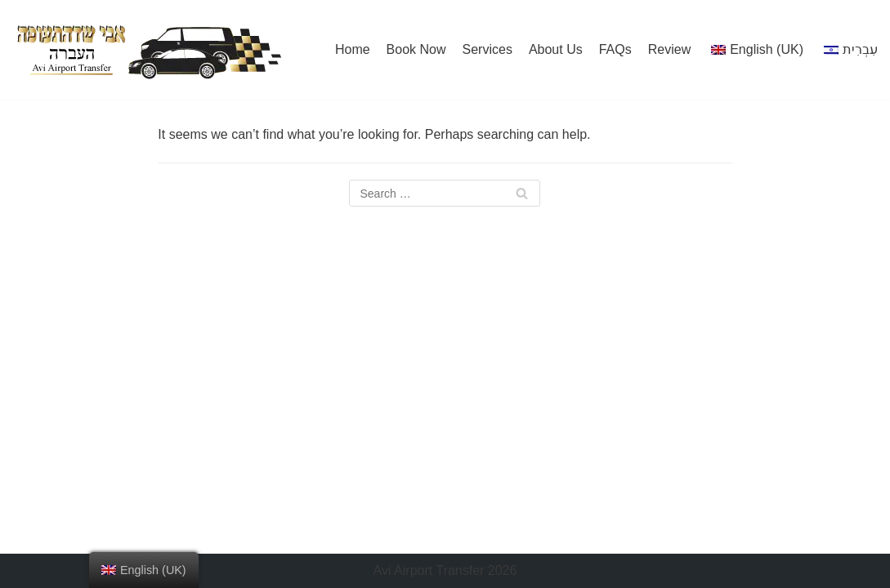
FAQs (615, 49)
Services (487, 49)
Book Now (416, 49)
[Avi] (148, 50)
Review (669, 49)
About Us (556, 49)
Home (353, 49)
